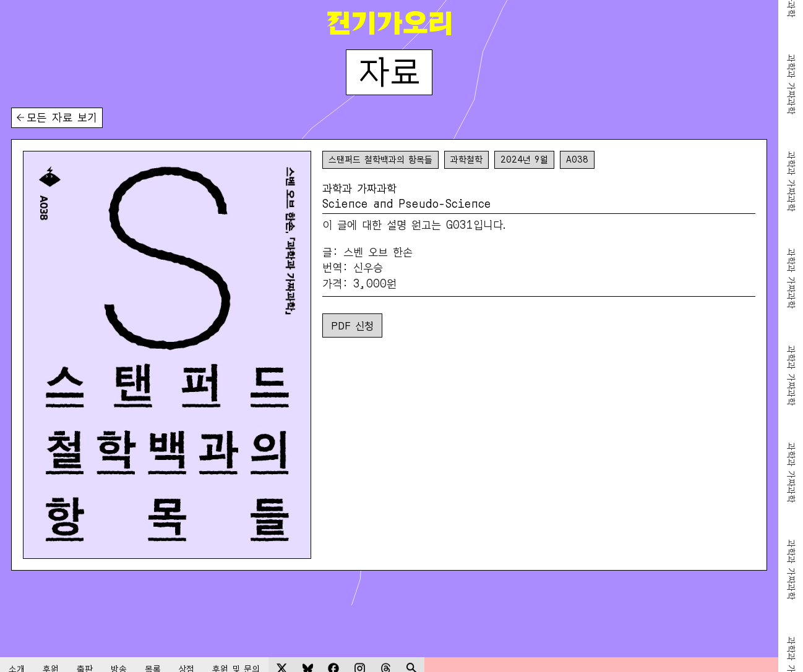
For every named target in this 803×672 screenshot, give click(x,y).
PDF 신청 (352, 325)
